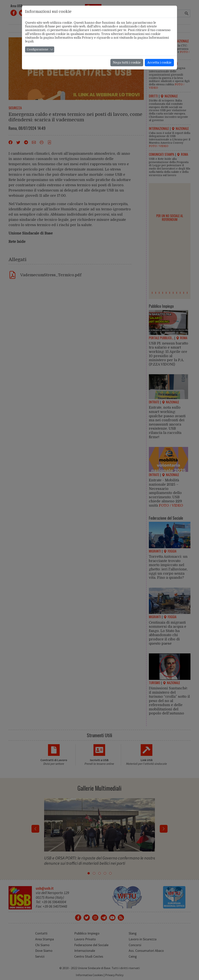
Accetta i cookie (159, 63)
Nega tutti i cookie (127, 63)
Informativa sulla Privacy (74, 38)
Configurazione (38, 49)
